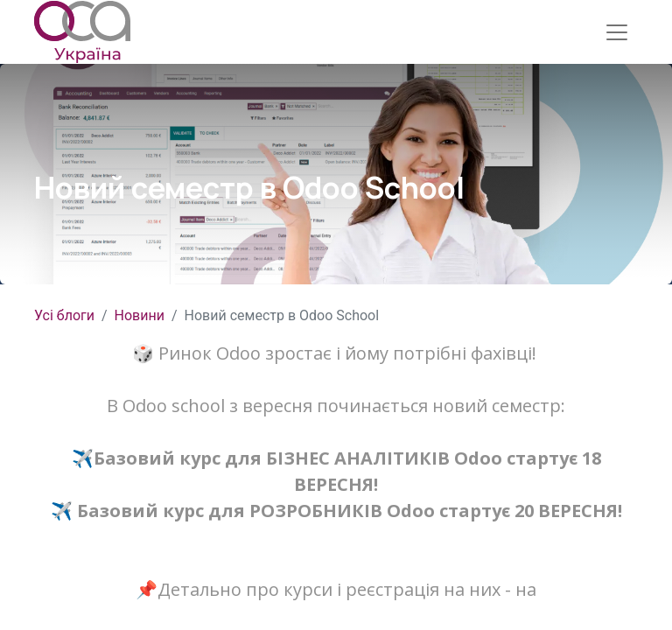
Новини (140, 315)
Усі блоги (64, 315)
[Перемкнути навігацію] (617, 32)
